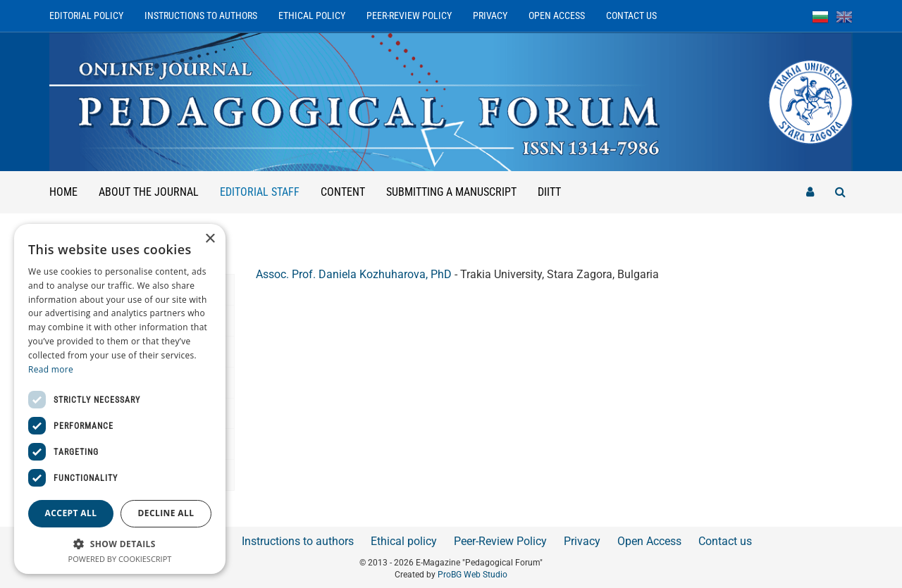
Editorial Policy (86, 15)
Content (343, 192)
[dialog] (120, 399)
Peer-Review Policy (409, 15)
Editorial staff (265, 185)
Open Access (557, 15)
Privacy (490, 15)
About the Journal (149, 192)
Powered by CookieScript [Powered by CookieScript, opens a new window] (120, 559)
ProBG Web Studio (472, 575)
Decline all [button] (166, 513)
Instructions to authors (201, 15)
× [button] (210, 239)
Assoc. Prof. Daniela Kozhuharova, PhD (354, 274)
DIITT (549, 192)
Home (63, 192)
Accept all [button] (71, 513)
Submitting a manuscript (451, 192)
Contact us (631, 15)
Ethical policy (312, 15)
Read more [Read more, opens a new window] (51, 369)
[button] (120, 543)
